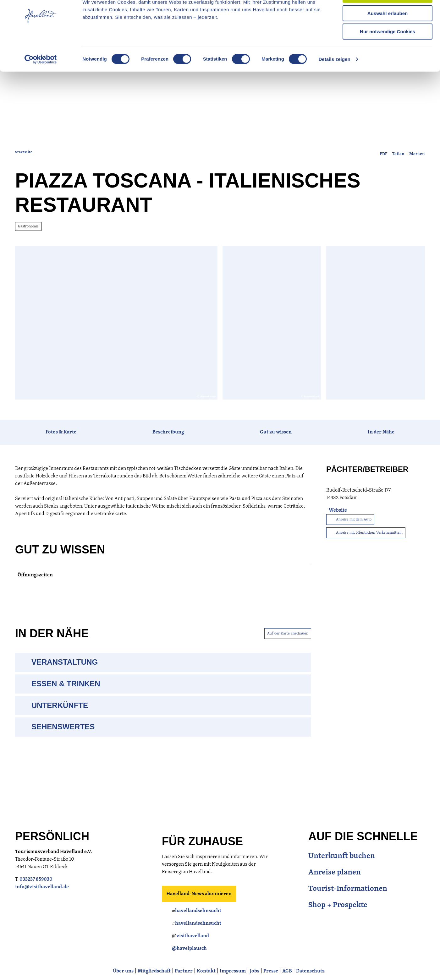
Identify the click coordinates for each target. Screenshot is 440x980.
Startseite (24, 169)
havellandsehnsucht (198, 928)
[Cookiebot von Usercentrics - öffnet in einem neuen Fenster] (41, 80)
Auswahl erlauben (388, 34)
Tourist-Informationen (348, 906)
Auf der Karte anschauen (288, 650)
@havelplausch (189, 965)
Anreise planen (335, 889)
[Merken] (417, 169)
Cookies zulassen (388, 16)
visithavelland (193, 953)
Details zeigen (334, 80)
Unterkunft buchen (342, 873)
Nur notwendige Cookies (388, 52)
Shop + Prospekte (338, 922)
